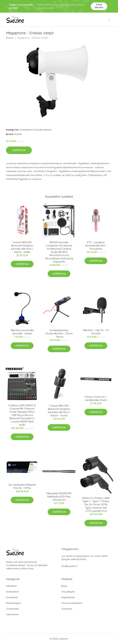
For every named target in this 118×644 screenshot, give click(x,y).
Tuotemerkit (12, 609)
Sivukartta (67, 609)
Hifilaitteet (11, 586)
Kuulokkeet (12, 597)
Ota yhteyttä (68, 592)
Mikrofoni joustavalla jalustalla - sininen (22, 332)
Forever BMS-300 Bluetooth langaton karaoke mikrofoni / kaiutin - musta (59, 411)
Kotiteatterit (26, 130)
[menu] (109, 20)
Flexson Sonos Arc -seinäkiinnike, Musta (96, 398)
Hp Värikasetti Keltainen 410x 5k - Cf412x (22, 486)
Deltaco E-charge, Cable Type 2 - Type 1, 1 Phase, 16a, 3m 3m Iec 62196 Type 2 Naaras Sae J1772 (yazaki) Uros (96, 504)
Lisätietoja (19, 150)
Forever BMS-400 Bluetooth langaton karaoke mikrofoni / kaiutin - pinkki (22, 247)
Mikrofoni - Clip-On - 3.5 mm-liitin (96, 332)
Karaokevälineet (43, 130)
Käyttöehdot (68, 597)
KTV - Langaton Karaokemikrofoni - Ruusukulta (96, 246)
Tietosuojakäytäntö (72, 603)
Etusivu (10, 38)
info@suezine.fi (69, 566)
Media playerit (14, 603)
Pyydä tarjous (99, 6)
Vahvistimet (12, 614)
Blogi (64, 586)
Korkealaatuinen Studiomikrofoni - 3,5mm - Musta (59, 333)
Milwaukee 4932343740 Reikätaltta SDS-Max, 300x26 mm (59, 497)
